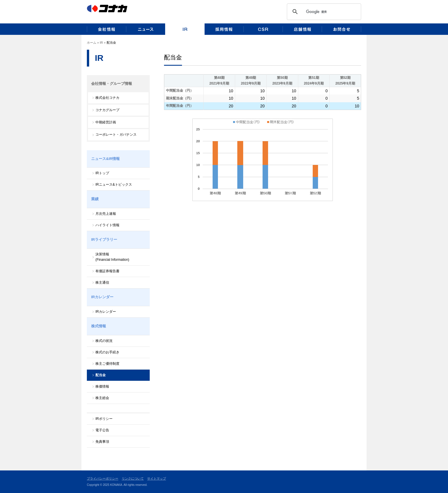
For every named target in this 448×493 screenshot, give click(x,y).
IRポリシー (104, 419)
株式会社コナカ (107, 98)
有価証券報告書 (107, 271)
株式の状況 (104, 341)
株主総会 (102, 398)
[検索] (332, 12)
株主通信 (102, 282)
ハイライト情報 (107, 225)
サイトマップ (157, 478)
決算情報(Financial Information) (112, 257)
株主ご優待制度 (107, 364)
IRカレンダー (106, 312)
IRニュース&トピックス (114, 185)
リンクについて (133, 478)
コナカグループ (107, 110)
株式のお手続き (107, 352)
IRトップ (102, 173)
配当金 (101, 375)
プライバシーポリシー (103, 478)
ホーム (92, 43)
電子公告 (102, 430)
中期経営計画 (106, 122)
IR (101, 43)
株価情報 (102, 386)
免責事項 (102, 442)
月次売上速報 (106, 214)
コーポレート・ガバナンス (116, 135)
